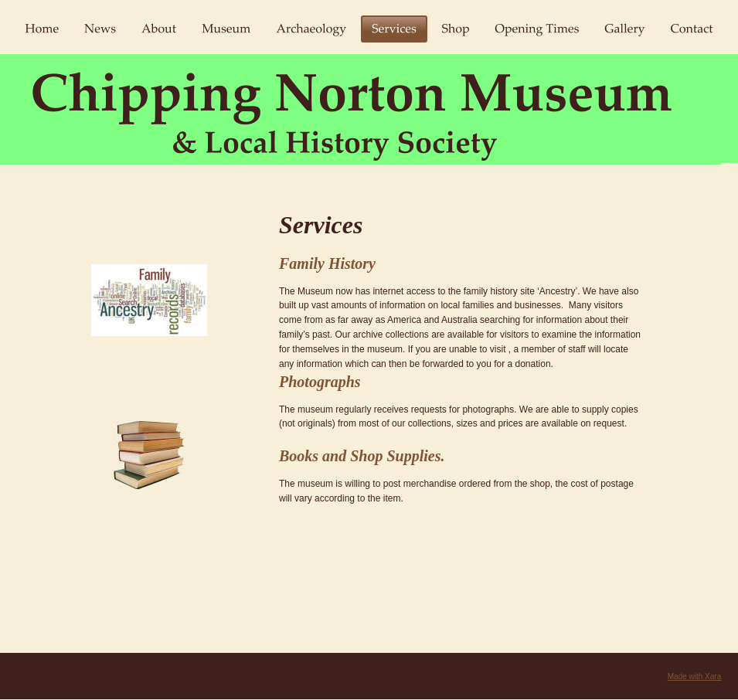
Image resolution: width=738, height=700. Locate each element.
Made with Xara (694, 676)
